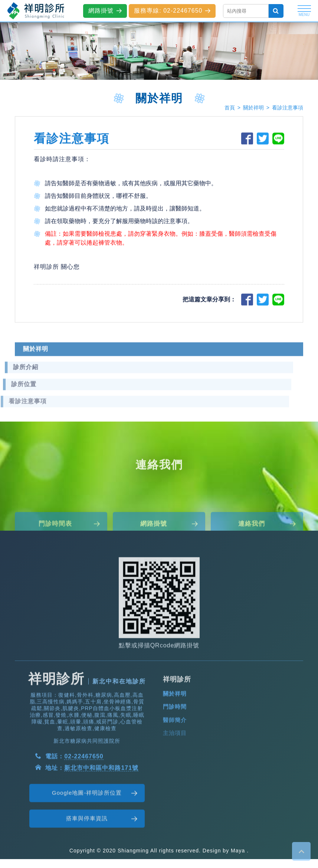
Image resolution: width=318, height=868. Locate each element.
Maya (238, 851)
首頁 (230, 108)
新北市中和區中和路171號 (101, 794)
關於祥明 (253, 108)
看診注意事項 (288, 108)
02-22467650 (84, 782)
